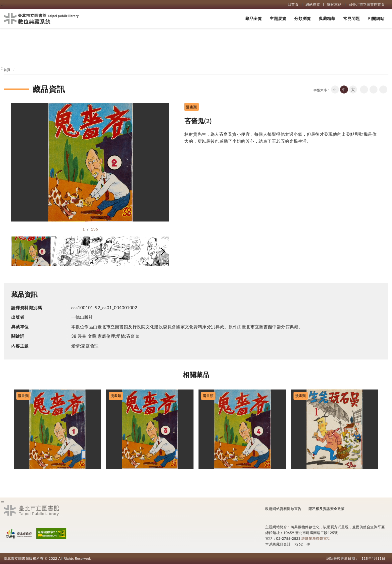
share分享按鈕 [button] (383, 89)
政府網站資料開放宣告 (283, 509)
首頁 (7, 70)
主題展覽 (278, 18)
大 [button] (353, 89)
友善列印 (373, 89)
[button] (17, 251)
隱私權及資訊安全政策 (327, 509)
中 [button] (344, 89)
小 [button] (335, 89)
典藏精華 (327, 18)
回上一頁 (364, 89)
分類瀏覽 (302, 18)
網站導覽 (313, 4)
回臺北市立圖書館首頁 (367, 4)
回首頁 (293, 4)
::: (3, 4)
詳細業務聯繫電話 (316, 538)
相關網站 (376, 18)
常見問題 (351, 18)
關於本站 (334, 4)
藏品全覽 (253, 18)
